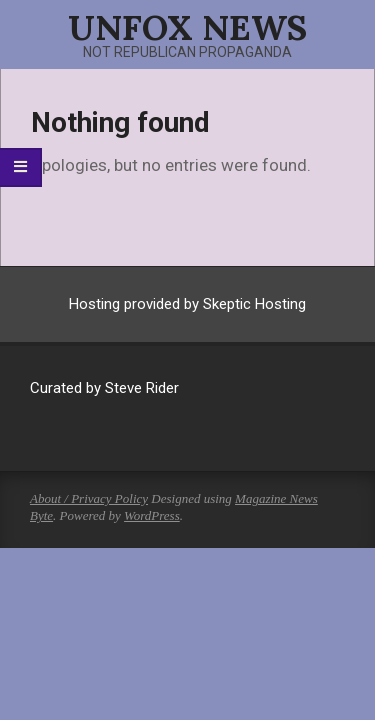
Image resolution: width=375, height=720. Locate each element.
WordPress (152, 515)
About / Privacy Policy (89, 498)
